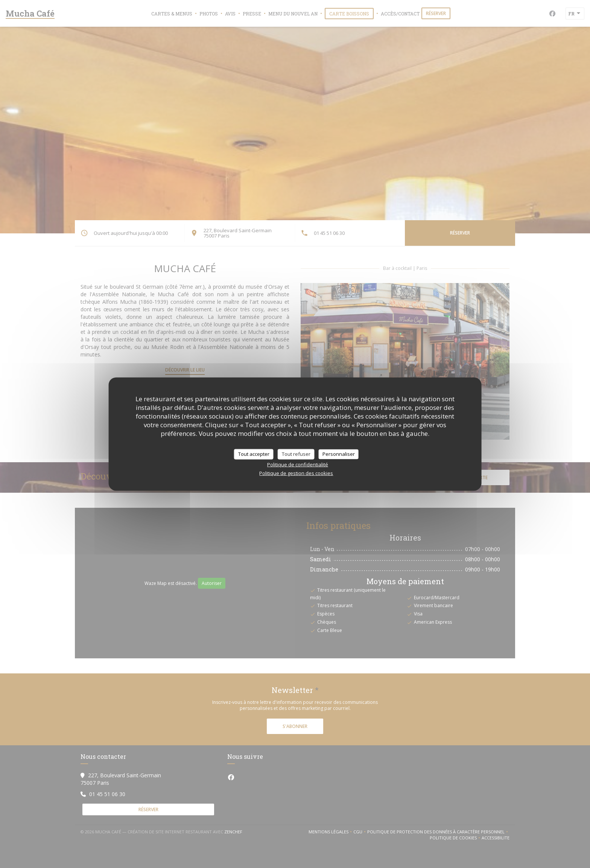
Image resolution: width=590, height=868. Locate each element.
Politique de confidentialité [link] (298, 464)
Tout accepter (254, 454)
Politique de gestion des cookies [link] (296, 473)
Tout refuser (296, 454)
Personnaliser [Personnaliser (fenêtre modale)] (339, 454)
